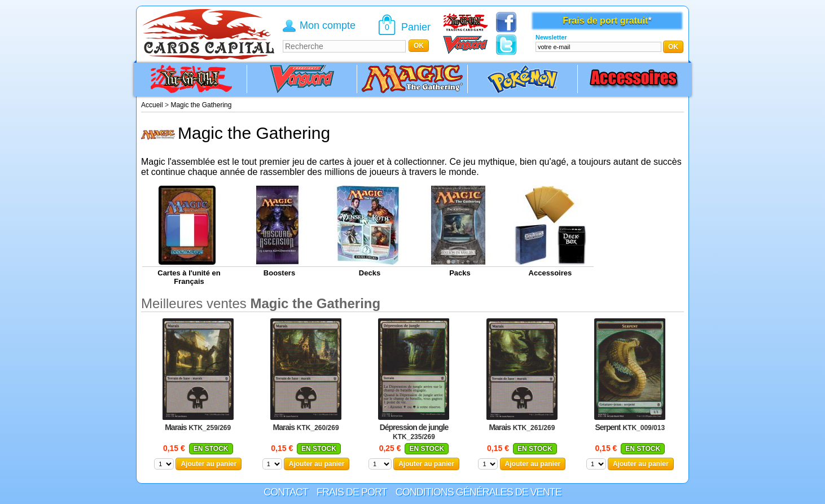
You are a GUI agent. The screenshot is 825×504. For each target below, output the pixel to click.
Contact (286, 492)
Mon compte (328, 25)
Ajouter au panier (209, 464)
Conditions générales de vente (479, 492)
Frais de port (352, 492)
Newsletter (551, 37)
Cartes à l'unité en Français (189, 277)
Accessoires (550, 273)
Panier (416, 27)
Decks (370, 273)
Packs (460, 273)
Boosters (279, 273)
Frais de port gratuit (605, 21)
